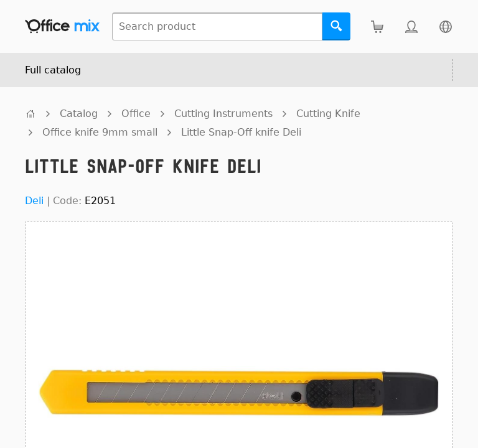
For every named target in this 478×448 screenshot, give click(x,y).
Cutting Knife (328, 114)
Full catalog (53, 70)
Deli (34, 201)
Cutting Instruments (223, 114)
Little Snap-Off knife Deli (241, 132)
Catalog (79, 114)
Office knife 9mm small (100, 132)
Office (136, 114)
